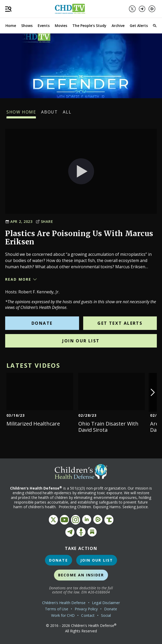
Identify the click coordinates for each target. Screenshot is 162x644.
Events (44, 26)
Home (11, 26)
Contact (88, 615)
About (49, 114)
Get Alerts (139, 26)
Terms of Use (57, 609)
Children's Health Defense (64, 603)
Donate (42, 323)
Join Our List (81, 341)
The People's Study (89, 26)
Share (44, 221)
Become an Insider (81, 575)
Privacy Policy (86, 609)
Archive (118, 26)
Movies (61, 26)
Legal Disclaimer (106, 603)
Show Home (21, 114)
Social (106, 615)
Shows (27, 26)
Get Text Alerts (120, 323)
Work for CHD (63, 615)
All (67, 114)
